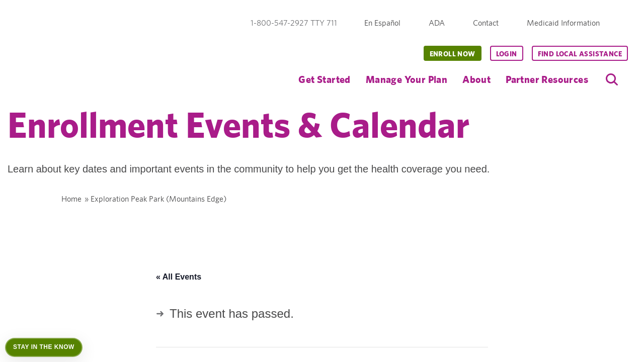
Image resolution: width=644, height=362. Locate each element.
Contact (486, 23)
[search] (612, 79)
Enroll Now (453, 54)
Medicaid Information (563, 23)
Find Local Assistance (580, 54)
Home (71, 199)
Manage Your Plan (407, 79)
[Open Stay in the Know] (44, 347)
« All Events (179, 277)
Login (507, 54)
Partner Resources (547, 79)
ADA (437, 23)
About (476, 79)
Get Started (324, 79)
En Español (382, 23)
